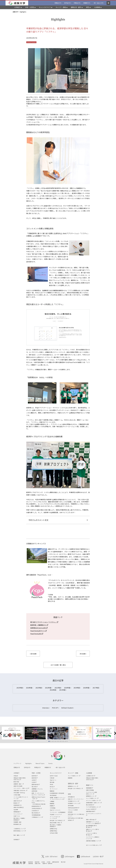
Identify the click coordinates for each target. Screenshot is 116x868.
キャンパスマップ (18, 814)
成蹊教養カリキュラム (37, 789)
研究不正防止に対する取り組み (76, 818)
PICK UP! (55, 708)
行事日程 (52, 778)
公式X (50, 856)
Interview (46, 708)
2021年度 (58, 688)
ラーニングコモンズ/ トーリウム (55, 817)
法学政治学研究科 (37, 808)
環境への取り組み (91, 820)
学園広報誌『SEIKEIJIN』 (20, 790)
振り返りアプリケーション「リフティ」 (44, 622)
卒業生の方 (77, 3)
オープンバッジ (54, 789)
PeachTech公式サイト (39, 631)
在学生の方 (67, 3)
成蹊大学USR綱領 (18, 786)
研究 (69, 794)
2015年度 (63, 690)
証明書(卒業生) (53, 831)
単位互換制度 (53, 795)
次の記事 (83, 654)
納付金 (52, 787)
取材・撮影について (19, 835)
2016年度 (53, 690)
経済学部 (35, 776)
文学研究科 (35, 811)
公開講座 (52, 801)
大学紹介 (16, 773)
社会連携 (16, 810)
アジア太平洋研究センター (93, 807)
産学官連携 (71, 806)
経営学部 (35, 778)
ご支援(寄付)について (20, 829)
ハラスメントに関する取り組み (92, 834)
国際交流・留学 (73, 783)
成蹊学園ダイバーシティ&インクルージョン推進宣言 (93, 823)
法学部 (34, 780)
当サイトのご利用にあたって (94, 845)
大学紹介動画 (17, 795)
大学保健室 (53, 808)
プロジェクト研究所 (73, 810)
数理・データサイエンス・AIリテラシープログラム (38, 794)
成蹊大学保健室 (90, 790)
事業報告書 (17, 812)
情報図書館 (89, 788)
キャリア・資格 (73, 773)
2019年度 (77, 688)
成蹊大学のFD (18, 801)
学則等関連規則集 (36, 815)
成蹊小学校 (38, 863)
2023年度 (39, 688)
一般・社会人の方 (98, 3)
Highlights (28, 763)
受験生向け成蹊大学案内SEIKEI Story (20, 779)
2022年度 (49, 688)
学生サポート (53, 780)
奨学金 (51, 784)
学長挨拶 (16, 776)
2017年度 (96, 688)
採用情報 (16, 840)
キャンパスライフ (56, 773)
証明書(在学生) (53, 829)
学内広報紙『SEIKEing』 (20, 793)
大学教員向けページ (37, 817)
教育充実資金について (20, 831)
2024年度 (29, 688)
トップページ (17, 763)
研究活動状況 (71, 797)
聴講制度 (52, 791)
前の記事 (33, 654)
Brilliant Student (31, 42)
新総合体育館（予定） (56, 823)
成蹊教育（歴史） (19, 784)
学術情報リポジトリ (74, 801)
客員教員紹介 (17, 805)
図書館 (52, 806)
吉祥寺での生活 (54, 776)
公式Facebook (84, 856)
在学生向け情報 (54, 833)
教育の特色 (16, 782)
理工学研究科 (36, 813)
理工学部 (35, 787)
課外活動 (52, 782)
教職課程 (52, 804)
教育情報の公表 (17, 824)
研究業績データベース (74, 803)
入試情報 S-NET (91, 776)
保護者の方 (87, 3)
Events (50, 763)
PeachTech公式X (37, 634)
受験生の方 (58, 3)
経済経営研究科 (36, 806)
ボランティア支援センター (93, 800)
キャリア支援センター (74, 776)
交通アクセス (17, 816)
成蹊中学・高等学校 (47, 863)
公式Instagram (68, 856)
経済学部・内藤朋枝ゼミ (39, 625)
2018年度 (87, 688)
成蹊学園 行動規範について (93, 841)
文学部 (34, 782)
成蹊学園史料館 (91, 811)
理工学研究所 (90, 805)
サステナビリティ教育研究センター (91, 793)
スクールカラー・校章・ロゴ (21, 788)
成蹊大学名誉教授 (19, 807)
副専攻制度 (34, 791)
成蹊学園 (31, 863)
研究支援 (70, 812)
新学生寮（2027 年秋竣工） (57, 820)
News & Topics (40, 763)
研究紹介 (71, 820)
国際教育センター (73, 786)
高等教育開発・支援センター (94, 803)
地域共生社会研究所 (74, 808)
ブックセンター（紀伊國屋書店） (58, 812)
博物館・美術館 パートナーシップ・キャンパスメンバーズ (58, 798)
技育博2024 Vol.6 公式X (39, 628)
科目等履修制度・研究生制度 (57, 793)
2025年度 (20, 688)
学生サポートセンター (55, 810)
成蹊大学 (19, 863)
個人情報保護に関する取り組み (92, 826)
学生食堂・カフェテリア (56, 814)
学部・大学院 (36, 773)
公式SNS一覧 (98, 856)
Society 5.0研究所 (91, 809)
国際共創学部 (36, 784)
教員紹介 (16, 803)
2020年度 (68, 688)
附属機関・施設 (17, 822)
